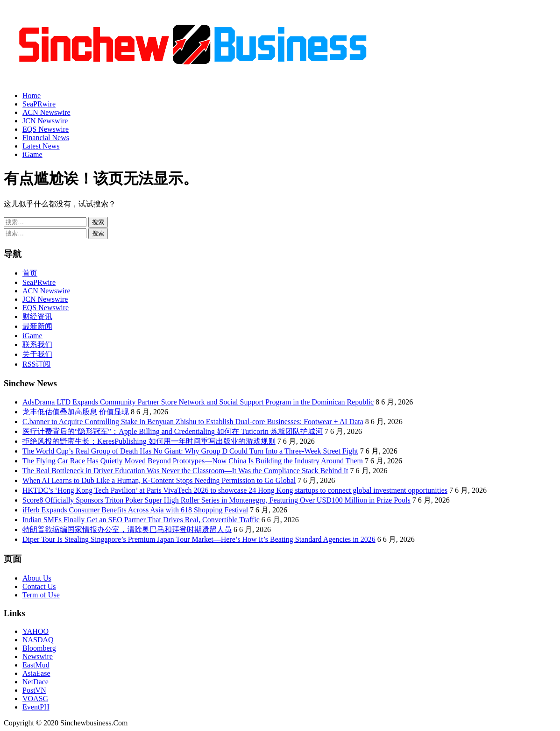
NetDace (35, 682)
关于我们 (37, 354)
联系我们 (37, 344)
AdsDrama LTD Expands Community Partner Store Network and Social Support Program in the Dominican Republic (198, 402)
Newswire (38, 656)
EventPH (36, 707)
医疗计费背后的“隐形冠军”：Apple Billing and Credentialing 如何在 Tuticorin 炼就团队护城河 (173, 431)
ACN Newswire (46, 112)
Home (32, 96)
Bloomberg (39, 648)
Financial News (46, 138)
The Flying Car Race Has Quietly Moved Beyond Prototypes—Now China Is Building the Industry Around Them (193, 461)
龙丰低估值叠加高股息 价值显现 (76, 412)
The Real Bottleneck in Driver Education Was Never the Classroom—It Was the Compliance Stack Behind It (185, 471)
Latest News (41, 146)
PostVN (34, 690)
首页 (30, 273)
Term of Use (41, 595)
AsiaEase (36, 673)
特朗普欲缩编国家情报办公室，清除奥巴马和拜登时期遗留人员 (127, 529)
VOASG (35, 699)
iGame (32, 154)
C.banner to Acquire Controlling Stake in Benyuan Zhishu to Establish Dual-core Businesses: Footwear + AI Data (193, 422)
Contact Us (39, 586)
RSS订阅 (36, 364)
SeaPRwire (39, 104)
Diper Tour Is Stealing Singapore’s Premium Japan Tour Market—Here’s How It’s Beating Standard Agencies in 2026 (199, 539)
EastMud (36, 665)
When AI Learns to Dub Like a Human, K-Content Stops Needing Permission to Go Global (159, 480)
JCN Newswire (45, 121)
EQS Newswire (46, 129)
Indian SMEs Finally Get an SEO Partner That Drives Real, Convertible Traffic (141, 520)
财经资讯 (37, 316)
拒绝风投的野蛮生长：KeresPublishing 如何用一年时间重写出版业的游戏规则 (149, 441)
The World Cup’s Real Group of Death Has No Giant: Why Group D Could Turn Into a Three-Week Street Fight (190, 451)
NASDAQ (38, 640)
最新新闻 (37, 326)
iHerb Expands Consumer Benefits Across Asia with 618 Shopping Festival (135, 510)
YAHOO (35, 631)
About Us (37, 578)
